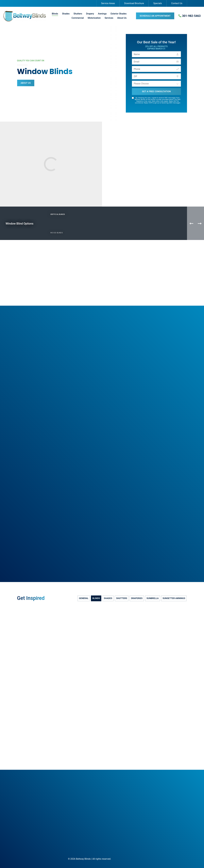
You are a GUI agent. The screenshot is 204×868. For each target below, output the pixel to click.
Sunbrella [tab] (152, 599)
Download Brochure (134, 3)
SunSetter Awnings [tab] (174, 599)
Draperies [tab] (136, 599)
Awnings (102, 14)
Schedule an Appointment (155, 16)
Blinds (55, 14)
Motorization (94, 18)
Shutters (78, 14)
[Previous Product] (191, 224)
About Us (122, 18)
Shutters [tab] (121, 599)
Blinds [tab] (96, 599)
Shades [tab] (108, 599)
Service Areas (108, 3)
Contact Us (177, 3)
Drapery (90, 14)
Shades (66, 14)
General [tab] (84, 599)
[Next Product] (200, 224)
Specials (158, 3)
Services (109, 18)
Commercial (78, 18)
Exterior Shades (119, 14)
